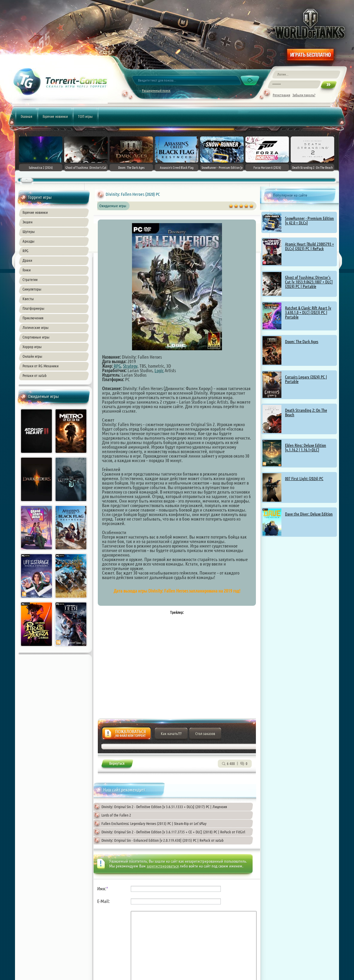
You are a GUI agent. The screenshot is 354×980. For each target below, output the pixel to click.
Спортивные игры (36, 337)
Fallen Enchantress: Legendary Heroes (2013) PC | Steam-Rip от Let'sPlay (154, 823)
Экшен (27, 222)
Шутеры (29, 232)
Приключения (33, 318)
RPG (25, 251)
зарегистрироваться (163, 866)
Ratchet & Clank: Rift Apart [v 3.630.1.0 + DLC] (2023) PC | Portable (308, 312)
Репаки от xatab (34, 375)
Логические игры (36, 327)
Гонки (27, 270)
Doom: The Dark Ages (302, 342)
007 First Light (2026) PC (304, 479)
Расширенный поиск (156, 90)
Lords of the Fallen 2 (116, 815)
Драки (27, 260)
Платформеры (33, 308)
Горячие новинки (55, 116)
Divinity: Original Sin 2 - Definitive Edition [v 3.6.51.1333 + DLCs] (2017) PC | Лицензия (164, 807)
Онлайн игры (32, 356)
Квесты (28, 299)
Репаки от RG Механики (40, 366)
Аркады (28, 241)
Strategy (130, 366)
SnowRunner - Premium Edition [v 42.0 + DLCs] (309, 221)
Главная (27, 116)
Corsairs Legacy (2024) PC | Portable (306, 379)
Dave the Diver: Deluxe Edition (309, 514)
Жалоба (126, 735)
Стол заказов (205, 734)
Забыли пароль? (304, 95)
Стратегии (30, 279)
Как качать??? (171, 734)
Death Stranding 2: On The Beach (306, 412)
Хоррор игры (32, 347)
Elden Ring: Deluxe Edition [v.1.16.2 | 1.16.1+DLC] (306, 448)
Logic (159, 370)
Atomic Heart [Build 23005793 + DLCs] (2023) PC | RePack (309, 246)
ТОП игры (85, 116)
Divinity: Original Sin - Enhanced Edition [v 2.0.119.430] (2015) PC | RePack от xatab (162, 840)
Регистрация (281, 95)
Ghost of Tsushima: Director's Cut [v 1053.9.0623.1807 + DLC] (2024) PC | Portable (309, 282)
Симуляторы (32, 289)
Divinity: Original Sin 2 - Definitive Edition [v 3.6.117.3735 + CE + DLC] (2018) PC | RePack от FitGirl (173, 832)
